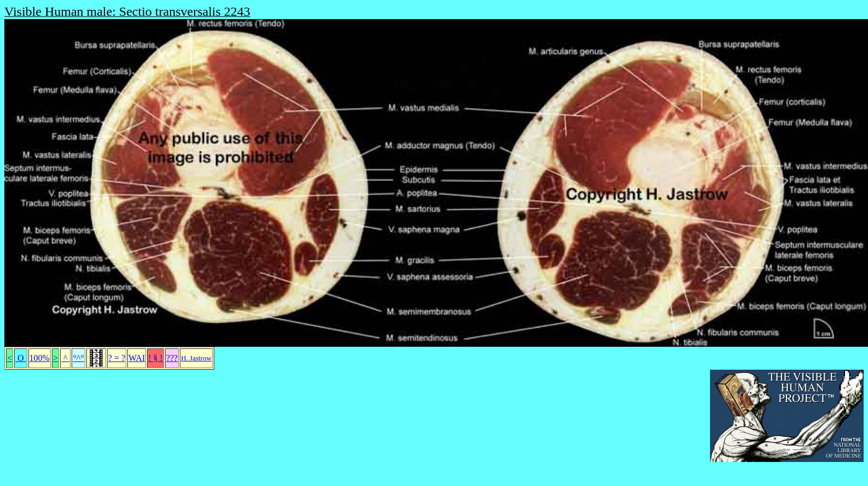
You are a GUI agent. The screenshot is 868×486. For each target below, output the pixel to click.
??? (172, 358)
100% (40, 358)
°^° (78, 358)
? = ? (117, 358)
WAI (137, 358)
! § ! (156, 358)
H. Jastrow (196, 358)
